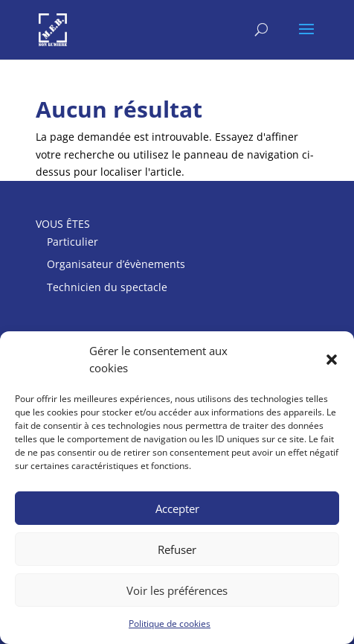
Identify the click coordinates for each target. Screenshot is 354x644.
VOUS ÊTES (63, 224)
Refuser (177, 549)
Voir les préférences (177, 590)
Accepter (177, 508)
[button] (332, 360)
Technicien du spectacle (107, 287)
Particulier (73, 242)
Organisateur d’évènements (116, 264)
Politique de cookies (170, 624)
